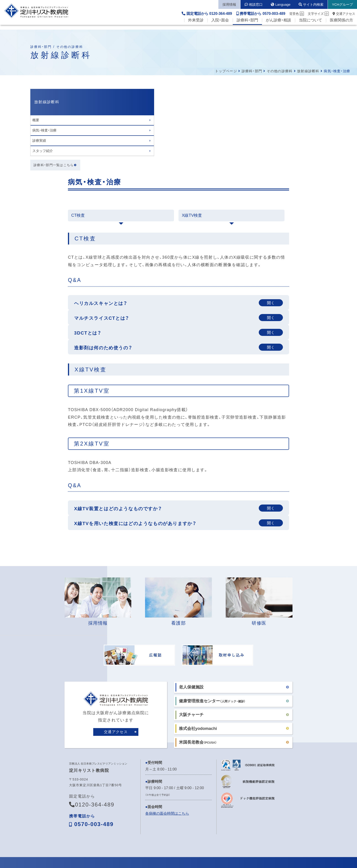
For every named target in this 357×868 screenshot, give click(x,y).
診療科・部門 (247, 25)
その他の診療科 (280, 71)
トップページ (226, 71)
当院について (310, 25)
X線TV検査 (220, 128)
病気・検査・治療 (44, 130)
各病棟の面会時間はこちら (167, 730)
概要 (36, 120)
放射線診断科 (308, 71)
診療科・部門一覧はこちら (54, 165)
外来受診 (196, 25)
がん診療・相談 (278, 25)
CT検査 (106, 128)
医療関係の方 (341, 25)
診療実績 (39, 140)
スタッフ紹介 (43, 151)
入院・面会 (220, 25)
